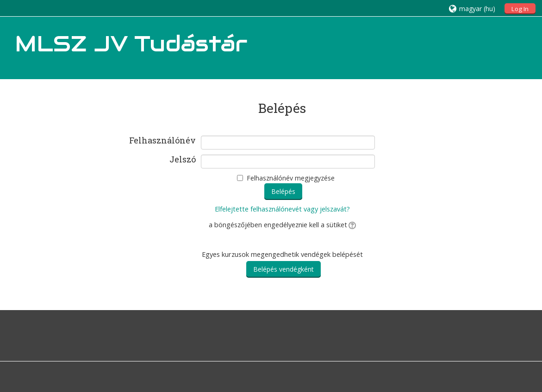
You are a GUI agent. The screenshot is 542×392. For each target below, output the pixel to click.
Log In (520, 9)
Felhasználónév (162, 141)
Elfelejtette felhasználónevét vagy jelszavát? (282, 209)
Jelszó (183, 160)
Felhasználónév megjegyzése (291, 178)
